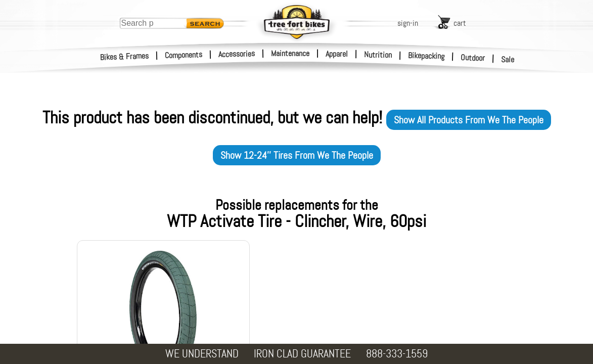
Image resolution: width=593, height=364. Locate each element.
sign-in (408, 23)
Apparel (337, 54)
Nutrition (378, 55)
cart (460, 23)
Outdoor (473, 58)
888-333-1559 (397, 354)
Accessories (237, 54)
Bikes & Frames (125, 57)
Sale (508, 60)
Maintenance (290, 53)
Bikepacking (426, 56)
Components (184, 55)
